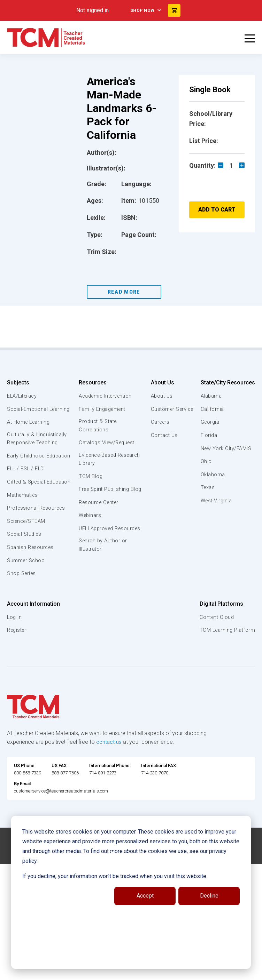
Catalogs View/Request (138, 443)
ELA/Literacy (23, 396)
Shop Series (23, 598)
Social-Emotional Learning (28, 413)
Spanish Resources (32, 572)
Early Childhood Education (26, 468)
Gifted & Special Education (28, 502)
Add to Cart (217, 210)
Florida (16, 681)
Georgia (17, 668)
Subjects (18, 383)
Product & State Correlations (129, 426)
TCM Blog (120, 477)
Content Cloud (216, 642)
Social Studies (25, 559)
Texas (14, 733)
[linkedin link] (126, 972)
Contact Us (224, 435)
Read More (124, 292)
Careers (219, 422)
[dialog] (131, 892)
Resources (122, 383)
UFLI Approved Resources (127, 542)
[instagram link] (140, 972)
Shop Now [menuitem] (142, 10)
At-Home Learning (29, 430)
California (19, 655)
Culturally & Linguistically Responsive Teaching (38, 447)
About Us (221, 383)
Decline (209, 896)
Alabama (18, 642)
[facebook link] (112, 972)
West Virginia (23, 746)
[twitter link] (154, 972)
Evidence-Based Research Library (130, 460)
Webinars (120, 525)
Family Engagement (133, 409)
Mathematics (23, 519)
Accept (145, 896)
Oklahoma (19, 720)
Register (114, 655)
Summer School (27, 585)
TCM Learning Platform (227, 655)
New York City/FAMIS (33, 694)
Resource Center (130, 511)
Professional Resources (37, 533)
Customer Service (232, 409)
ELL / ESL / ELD (26, 485)
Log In (111, 642)
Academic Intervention (137, 396)
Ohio (13, 707)
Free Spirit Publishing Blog (135, 494)
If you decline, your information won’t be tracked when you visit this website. (115, 876)
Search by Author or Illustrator (134, 563)
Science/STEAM (28, 546)
